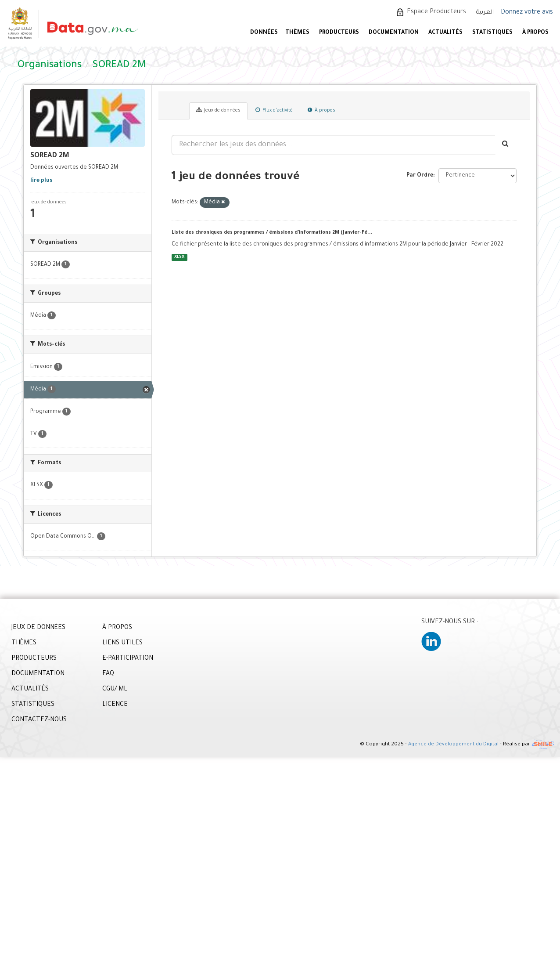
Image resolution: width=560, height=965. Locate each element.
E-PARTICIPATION (128, 659)
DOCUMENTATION (394, 33)
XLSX (179, 257)
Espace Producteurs (436, 12)
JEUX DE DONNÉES (38, 628)
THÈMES (24, 643)
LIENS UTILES (122, 643)
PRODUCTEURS (339, 33)
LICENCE (115, 705)
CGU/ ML (115, 690)
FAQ (108, 674)
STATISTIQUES (492, 33)
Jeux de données (218, 110)
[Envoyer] (506, 145)
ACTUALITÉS (445, 33)
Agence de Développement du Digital (453, 745)
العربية (485, 13)
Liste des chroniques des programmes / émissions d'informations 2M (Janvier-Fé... (272, 233)
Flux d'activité (274, 110)
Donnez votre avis (527, 13)
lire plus (41, 181)
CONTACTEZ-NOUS (39, 720)
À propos (321, 110)
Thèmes (297, 33)
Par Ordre (420, 176)
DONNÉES (264, 33)
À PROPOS (535, 33)
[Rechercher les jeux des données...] (334, 145)
